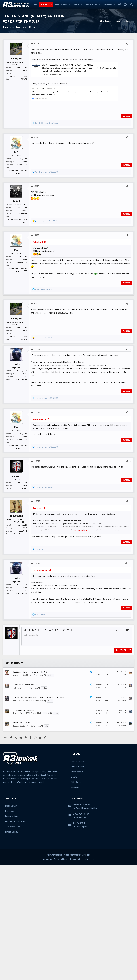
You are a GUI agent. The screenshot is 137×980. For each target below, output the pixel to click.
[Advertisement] (68, 57)
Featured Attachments (15, 936)
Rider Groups (77, 897)
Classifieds (76, 902)
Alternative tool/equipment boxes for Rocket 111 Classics (39, 812)
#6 (130, 426)
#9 (130, 577)
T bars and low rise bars (24, 825)
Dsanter (16, 828)
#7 (130, 488)
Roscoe (16, 841)
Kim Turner (17, 815)
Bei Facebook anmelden (44, 126)
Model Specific (77, 886)
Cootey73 (123, 828)
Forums (45, 4)
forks (35, 27)
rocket (44, 803)
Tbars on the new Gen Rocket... (27, 799)
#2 (130, 175)
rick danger (17, 790)
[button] (51, 5)
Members (108, 4)
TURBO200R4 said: (41, 646)
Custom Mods (39, 790)
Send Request (82, 941)
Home (35, 5)
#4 (130, 273)
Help (86, 974)
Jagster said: (38, 584)
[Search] (132, 5)
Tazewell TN (22, 202)
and (46, 160)
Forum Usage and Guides (86, 923)
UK (26, 453)
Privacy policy (76, 974)
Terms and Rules (61, 974)
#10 (130, 639)
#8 (130, 537)
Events (74, 892)
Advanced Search (13, 941)
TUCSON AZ (22, 607)
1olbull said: (38, 279)
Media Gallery (11, 921)
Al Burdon (123, 840)
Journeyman (10, 27)
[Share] (127, 81)
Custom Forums (78, 881)
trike (47, 841)
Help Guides (81, 932)
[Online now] (16, 588)
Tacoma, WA (22, 251)
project (51, 790)
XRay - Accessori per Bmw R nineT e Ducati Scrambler (68, 102)
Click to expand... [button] (81, 607)
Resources (91, 4)
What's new (61, 4)
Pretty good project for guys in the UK (30, 787)
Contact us (47, 974)
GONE (25, 564)
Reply (128, 154)
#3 (130, 224)
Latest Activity (12, 931)
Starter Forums (78, 876)
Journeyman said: (40, 495)
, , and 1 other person (51, 258)
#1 (130, 81)
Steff (125, 790)
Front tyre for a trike (22, 837)
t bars (56, 828)
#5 (130, 341)
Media (76, 4)
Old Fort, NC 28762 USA (18, 114)
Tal (15, 803)
